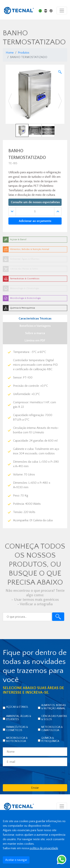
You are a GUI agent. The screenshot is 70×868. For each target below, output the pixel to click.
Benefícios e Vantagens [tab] (35, 326)
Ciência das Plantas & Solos (54, 718)
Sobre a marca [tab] (35, 333)
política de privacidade (44, 848)
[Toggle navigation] (62, 11)
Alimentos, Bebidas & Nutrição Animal (54, 707)
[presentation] (31, 775)
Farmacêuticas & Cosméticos (17, 729)
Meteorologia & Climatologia (52, 729)
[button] (10, 101)
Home (10, 53)
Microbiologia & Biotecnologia (17, 740)
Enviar (35, 788)
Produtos (24, 53)
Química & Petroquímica (50, 740)
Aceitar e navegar (16, 860)
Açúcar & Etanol (17, 707)
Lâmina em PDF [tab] (35, 341)
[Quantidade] (35, 212)
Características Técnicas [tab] (35, 319)
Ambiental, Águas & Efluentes (19, 718)
